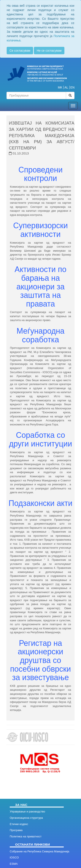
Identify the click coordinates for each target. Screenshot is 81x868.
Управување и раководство (27, 811)
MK (60, 87)
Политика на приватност (26, 836)
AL (66, 87)
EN (72, 87)
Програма (16, 830)
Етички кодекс (19, 824)
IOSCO (14, 857)
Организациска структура (26, 818)
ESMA (14, 864)
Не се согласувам (49, 51)
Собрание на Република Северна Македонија (40, 851)
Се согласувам (20, 51)
